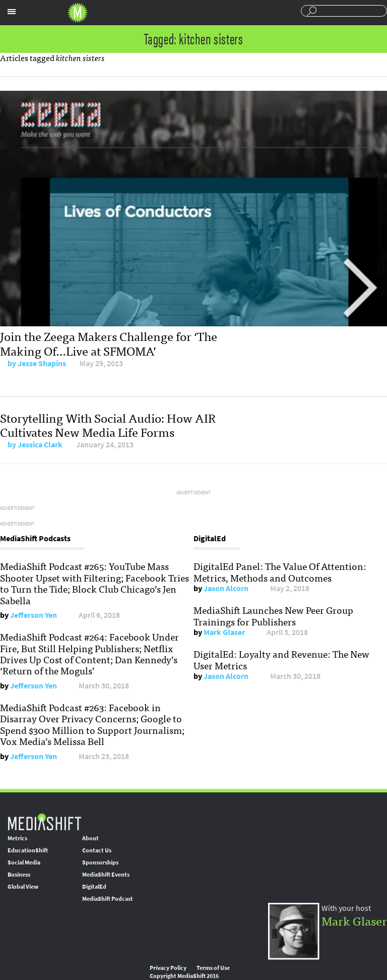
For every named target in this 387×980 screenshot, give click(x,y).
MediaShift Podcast (108, 899)
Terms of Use (213, 968)
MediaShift (44, 821)
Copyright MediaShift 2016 (184, 976)
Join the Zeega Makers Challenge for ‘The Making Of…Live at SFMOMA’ (109, 343)
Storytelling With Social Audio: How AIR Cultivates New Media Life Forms (108, 425)
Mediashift (78, 13)
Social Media (24, 862)
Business (19, 875)
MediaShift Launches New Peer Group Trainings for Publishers (273, 615)
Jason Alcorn (226, 588)
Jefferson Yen (34, 615)
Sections (12, 12)
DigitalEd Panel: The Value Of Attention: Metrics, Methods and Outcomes (280, 571)
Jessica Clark (40, 445)
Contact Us (97, 850)
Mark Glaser (224, 632)
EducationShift (28, 850)
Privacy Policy (168, 968)
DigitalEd (94, 887)
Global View (23, 887)
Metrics (17, 838)
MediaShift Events (106, 875)
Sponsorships (100, 862)
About (90, 838)
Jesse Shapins (42, 363)
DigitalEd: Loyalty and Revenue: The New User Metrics (281, 659)
